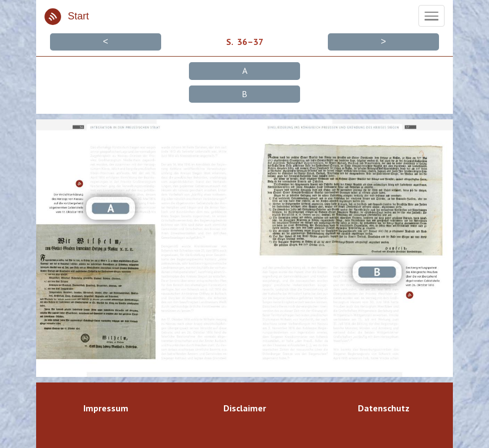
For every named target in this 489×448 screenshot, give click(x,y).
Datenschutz (384, 408)
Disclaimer (245, 408)
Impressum (106, 408)
